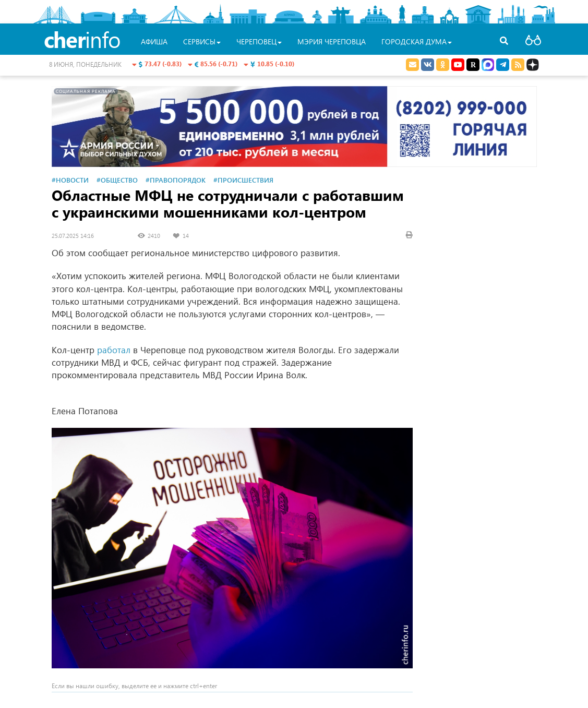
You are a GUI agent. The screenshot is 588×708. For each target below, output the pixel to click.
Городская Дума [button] (417, 41)
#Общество (117, 180)
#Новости (70, 180)
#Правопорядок (176, 180)
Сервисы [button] (202, 41)
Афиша (154, 41)
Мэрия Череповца (332, 41)
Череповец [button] (259, 41)
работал (114, 350)
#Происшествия (243, 180)
